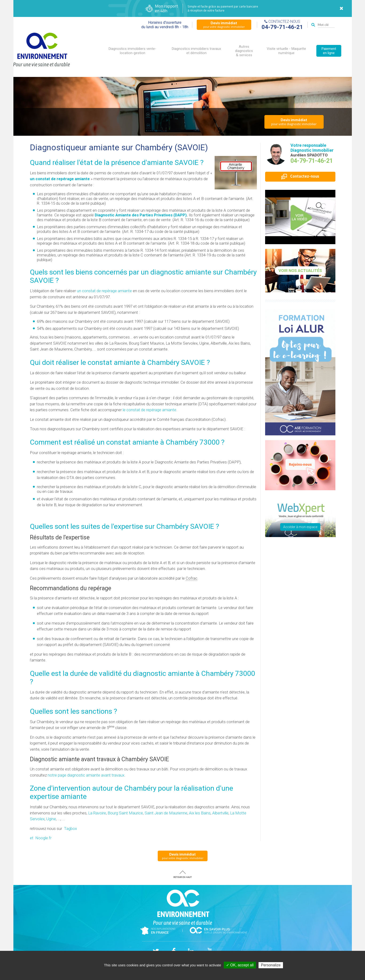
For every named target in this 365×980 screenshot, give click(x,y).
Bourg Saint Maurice (125, 813)
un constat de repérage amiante (60, 179)
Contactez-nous (300, 176)
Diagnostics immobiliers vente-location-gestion (132, 51)
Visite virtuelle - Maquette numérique (286, 51)
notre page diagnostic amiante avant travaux (86, 775)
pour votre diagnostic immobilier (224, 24)
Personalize (271, 965)
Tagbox (70, 829)
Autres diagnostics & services (244, 51)
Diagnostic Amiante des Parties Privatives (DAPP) (141, 215)
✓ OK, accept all (240, 965)
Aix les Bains (200, 813)
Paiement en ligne (329, 51)
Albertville (220, 813)
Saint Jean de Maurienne (166, 813)
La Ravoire (97, 813)
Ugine (51, 819)
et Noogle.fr (41, 838)
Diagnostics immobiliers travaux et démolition (196, 51)
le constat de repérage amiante (149, 410)
